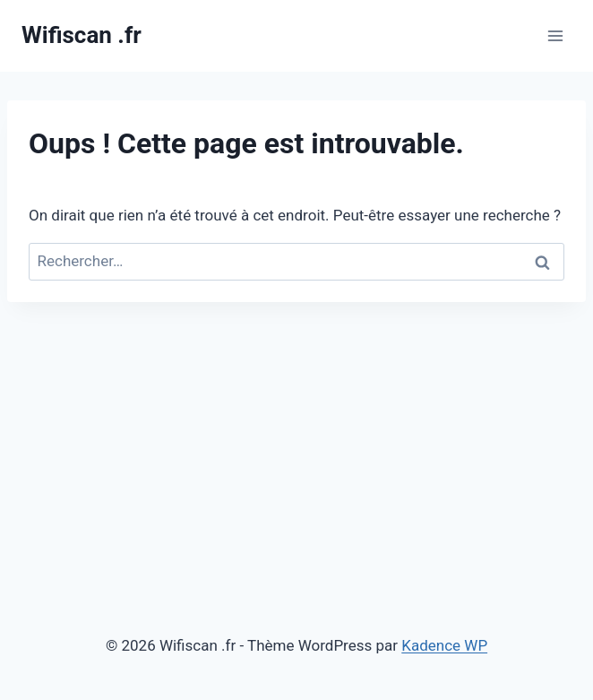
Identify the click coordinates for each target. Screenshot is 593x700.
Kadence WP (444, 645)
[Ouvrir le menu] (555, 35)
